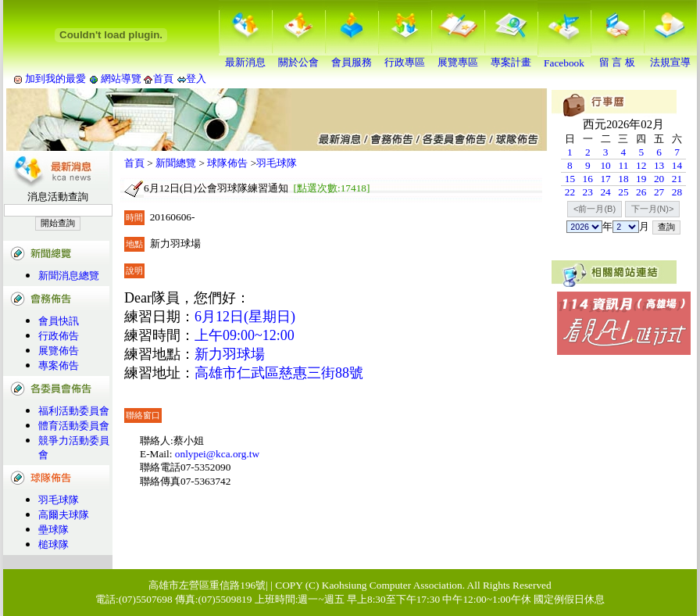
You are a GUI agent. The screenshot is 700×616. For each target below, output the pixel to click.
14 (677, 165)
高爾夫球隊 (64, 515)
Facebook (564, 58)
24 (605, 192)
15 (570, 179)
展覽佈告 (59, 351)
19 (641, 179)
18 (623, 179)
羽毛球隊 (59, 500)
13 (659, 165)
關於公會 (298, 57)
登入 (196, 79)
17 (605, 179)
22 (570, 192)
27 (659, 192)
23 (588, 192)
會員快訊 (59, 321)
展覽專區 (458, 57)
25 (623, 192)
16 (588, 179)
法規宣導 (670, 57)
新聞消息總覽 (69, 276)
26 (641, 192)
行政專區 (405, 57)
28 (677, 192)
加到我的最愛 (55, 79)
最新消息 (245, 57)
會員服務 (352, 57)
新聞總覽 (176, 163)
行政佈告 (59, 336)
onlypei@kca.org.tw (217, 454)
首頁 (163, 79)
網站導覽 (121, 79)
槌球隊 (54, 544)
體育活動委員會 (74, 426)
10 (605, 165)
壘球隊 (54, 530)
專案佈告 (59, 365)
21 (677, 179)
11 (623, 165)
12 (641, 165)
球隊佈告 (227, 163)
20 (659, 179)
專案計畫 (511, 57)
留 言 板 (617, 57)
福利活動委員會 (74, 411)
